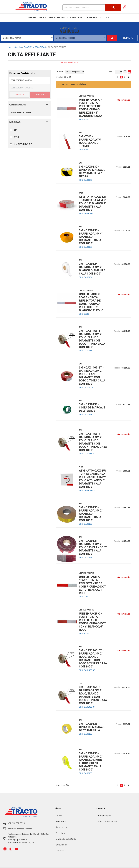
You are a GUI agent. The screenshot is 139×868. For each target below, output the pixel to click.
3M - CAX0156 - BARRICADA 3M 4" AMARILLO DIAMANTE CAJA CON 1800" (91, 237)
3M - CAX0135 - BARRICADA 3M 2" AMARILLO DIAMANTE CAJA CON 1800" (91, 514)
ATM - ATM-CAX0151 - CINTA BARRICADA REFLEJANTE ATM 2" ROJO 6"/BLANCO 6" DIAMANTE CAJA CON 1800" (93, 479)
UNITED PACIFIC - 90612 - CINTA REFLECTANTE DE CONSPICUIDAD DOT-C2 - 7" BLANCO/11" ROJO (93, 585)
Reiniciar (129, 38)
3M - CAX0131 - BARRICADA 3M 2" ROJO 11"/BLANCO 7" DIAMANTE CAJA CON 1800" (93, 547)
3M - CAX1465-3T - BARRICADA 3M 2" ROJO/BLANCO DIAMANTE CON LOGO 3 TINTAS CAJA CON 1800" (93, 695)
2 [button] (125, 77)
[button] (92, 7)
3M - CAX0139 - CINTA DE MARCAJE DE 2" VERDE (92, 408)
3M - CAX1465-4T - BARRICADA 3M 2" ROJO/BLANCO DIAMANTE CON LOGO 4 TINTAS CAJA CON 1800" (93, 442)
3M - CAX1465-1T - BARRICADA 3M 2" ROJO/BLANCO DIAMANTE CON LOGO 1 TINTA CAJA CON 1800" (92, 339)
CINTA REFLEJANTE (21, 113)
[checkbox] (11, 130)
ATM (16, 137)
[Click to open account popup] (125, 7)
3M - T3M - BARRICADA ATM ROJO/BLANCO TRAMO (90, 141)
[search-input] (84, 7)
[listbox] (27, 38)
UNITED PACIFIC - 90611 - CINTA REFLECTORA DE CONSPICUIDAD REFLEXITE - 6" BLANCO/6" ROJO (90, 108)
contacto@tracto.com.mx (20, 829)
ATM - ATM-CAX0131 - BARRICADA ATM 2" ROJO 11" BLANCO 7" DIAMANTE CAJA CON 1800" (93, 203)
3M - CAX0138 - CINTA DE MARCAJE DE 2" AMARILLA (92, 727)
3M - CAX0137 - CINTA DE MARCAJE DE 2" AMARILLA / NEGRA (92, 171)
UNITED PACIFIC (23, 144)
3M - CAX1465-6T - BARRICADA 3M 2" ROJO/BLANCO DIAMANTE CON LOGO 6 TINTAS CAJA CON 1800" (93, 658)
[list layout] (129, 72)
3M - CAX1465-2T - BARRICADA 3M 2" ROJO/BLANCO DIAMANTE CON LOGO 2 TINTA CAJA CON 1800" (92, 376)
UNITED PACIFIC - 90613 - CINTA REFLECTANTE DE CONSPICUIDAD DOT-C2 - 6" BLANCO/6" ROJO (93, 622)
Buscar (40, 95)
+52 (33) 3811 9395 (16, 823)
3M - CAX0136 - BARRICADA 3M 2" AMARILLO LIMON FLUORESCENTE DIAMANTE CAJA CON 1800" (91, 761)
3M (16, 130)
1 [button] (121, 77)
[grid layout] (125, 72)
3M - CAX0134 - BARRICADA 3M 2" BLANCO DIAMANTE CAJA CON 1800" (92, 269)
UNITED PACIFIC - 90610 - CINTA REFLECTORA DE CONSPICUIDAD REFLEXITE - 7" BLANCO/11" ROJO (91, 302)
